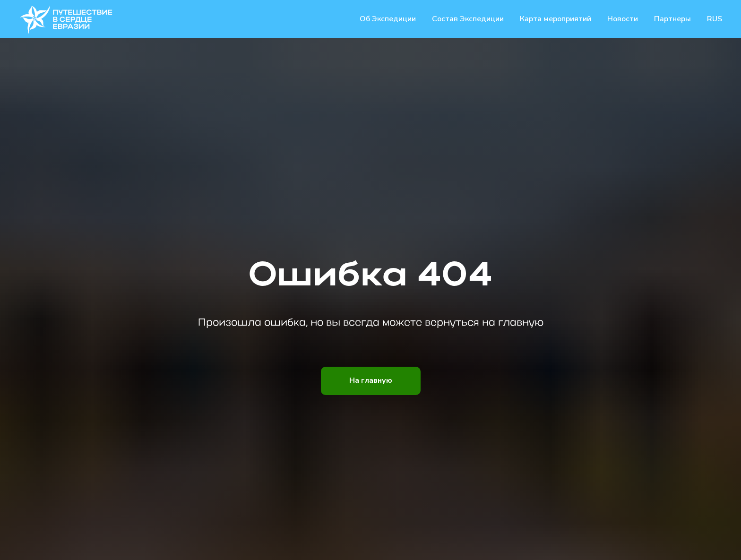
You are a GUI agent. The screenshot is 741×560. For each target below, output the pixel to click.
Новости (623, 19)
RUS (715, 19)
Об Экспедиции (388, 19)
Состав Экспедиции (468, 19)
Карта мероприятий (556, 19)
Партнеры (672, 19)
